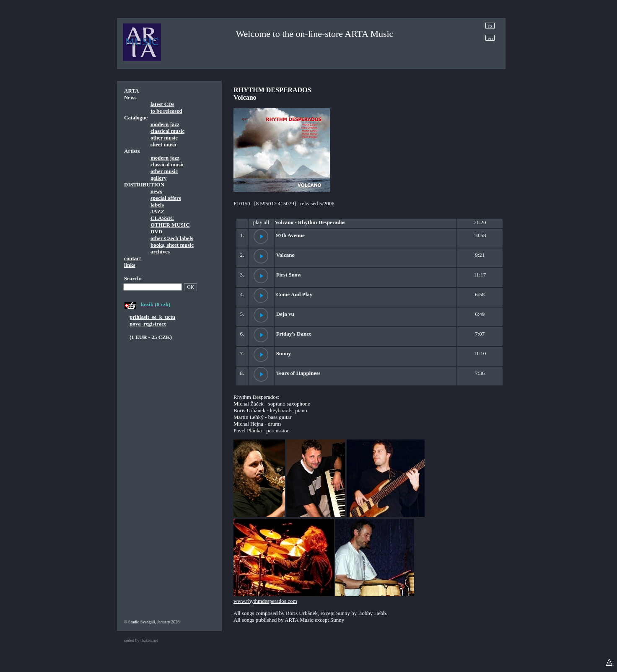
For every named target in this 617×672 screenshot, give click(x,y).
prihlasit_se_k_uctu (152, 317)
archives (160, 252)
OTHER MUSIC (170, 225)
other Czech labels (172, 238)
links (130, 265)
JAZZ (157, 211)
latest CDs (162, 104)
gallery (158, 178)
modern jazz (165, 124)
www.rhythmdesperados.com (265, 601)
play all (261, 222)
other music (164, 138)
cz (490, 26)
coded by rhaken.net (141, 640)
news (156, 191)
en (490, 38)
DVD (156, 231)
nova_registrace (148, 324)
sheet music (164, 144)
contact (132, 258)
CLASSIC (162, 218)
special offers (166, 198)
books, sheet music (172, 245)
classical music (167, 131)
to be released (166, 111)
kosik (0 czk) (156, 304)
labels (157, 205)
